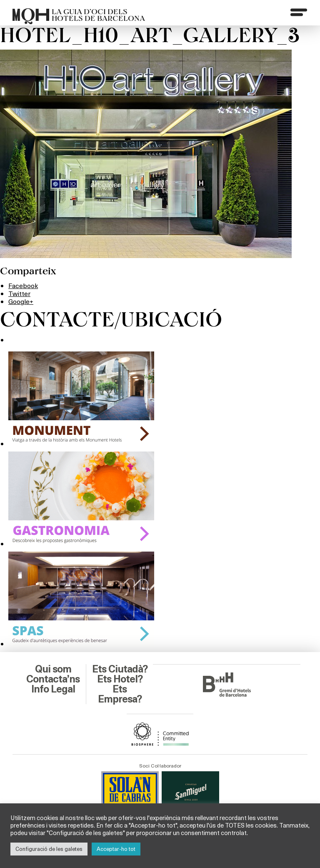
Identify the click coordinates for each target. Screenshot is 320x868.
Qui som (53, 669)
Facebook (23, 285)
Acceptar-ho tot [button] (116, 849)
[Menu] (299, 12)
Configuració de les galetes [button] (49, 849)
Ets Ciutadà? (120, 669)
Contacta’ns (53, 679)
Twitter (19, 293)
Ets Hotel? (120, 679)
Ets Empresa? (120, 694)
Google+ (21, 301)
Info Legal (53, 689)
